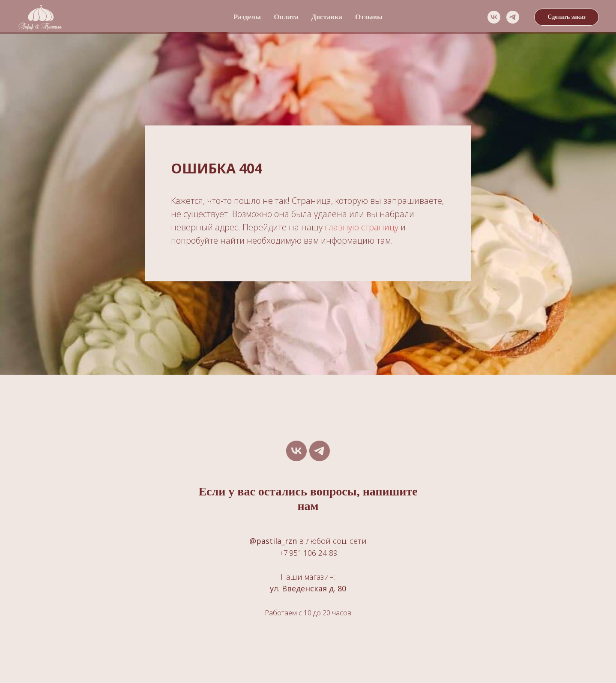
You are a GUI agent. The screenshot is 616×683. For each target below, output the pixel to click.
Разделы (247, 17)
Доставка (327, 17)
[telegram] (513, 17)
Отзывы (369, 17)
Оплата (286, 17)
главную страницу (362, 227)
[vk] (494, 17)
